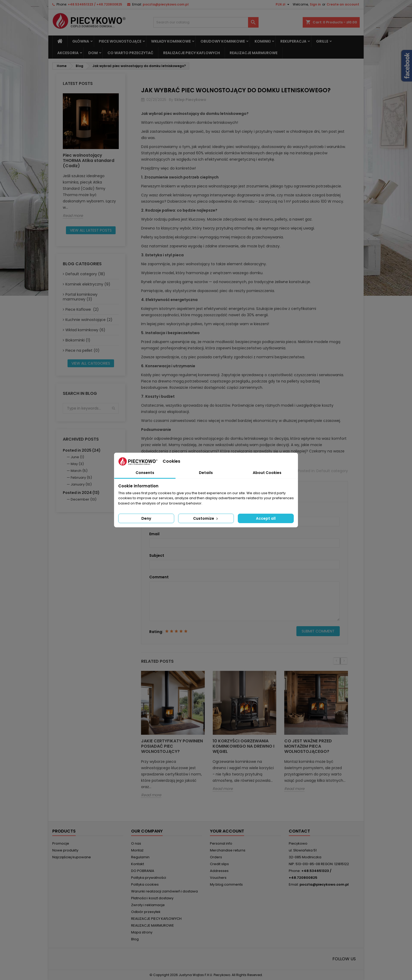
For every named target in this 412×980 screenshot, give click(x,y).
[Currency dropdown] (283, 4)
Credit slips (219, 864)
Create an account (343, 4)
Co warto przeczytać (130, 53)
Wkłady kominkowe (171, 41)
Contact (299, 831)
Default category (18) (85, 274)
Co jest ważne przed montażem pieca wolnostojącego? (308, 746)
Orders (216, 857)
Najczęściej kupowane (72, 857)
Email (154, 534)
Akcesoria (68, 53)
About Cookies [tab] (267, 473)
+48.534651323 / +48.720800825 (95, 4)
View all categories (91, 363)
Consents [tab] (145, 473)
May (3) (77, 464)
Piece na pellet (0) (83, 350)
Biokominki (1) (78, 340)
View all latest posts (91, 230)
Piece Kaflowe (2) (82, 309)
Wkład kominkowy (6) (85, 330)
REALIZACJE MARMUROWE (254, 53)
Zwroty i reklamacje (148, 905)
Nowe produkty (65, 850)
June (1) (77, 457)
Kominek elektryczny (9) (88, 284)
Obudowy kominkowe (223, 41)
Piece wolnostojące (120, 41)
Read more (73, 216)
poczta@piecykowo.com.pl (166, 4)
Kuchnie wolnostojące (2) (89, 320)
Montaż (137, 850)
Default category (332, 471)
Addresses (219, 871)
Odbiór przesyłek (146, 912)
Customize (206, 518)
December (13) (84, 499)
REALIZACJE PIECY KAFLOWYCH (192, 53)
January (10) (81, 484)
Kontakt (138, 864)
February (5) (81, 478)
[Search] (206, 22)
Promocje (61, 843)
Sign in (315, 4)
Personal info (221, 843)
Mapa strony (142, 932)
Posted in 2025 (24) (82, 450)
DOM (93, 53)
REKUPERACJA (293, 41)
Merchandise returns (228, 850)
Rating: (156, 632)
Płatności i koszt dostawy (152, 898)
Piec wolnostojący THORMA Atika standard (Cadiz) (89, 160)
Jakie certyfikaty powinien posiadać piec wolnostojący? (172, 746)
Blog (135, 939)
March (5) (79, 471)
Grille (322, 41)
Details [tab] (206, 473)
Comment (159, 577)
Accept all (266, 518)
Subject (157, 555)
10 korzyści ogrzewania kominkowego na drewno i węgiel (243, 746)
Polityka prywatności (149, 878)
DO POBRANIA (143, 871)
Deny (146, 518)
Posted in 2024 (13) (81, 493)
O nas (136, 843)
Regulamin (140, 857)
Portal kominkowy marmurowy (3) (80, 297)
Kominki (263, 41)
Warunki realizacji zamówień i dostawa (164, 891)
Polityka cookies (145, 884)
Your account (227, 831)
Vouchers (218, 878)
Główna (81, 41)
